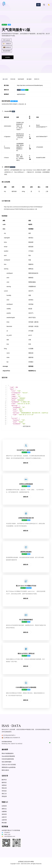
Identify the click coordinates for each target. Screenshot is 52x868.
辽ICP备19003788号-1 (9, 735)
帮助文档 (4, 788)
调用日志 (4, 809)
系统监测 (4, 796)
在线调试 (8, 57)
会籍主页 (4, 817)
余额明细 (4, 812)
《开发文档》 (22, 104)
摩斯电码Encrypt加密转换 (9, 767)
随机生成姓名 (5, 770)
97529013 (7, 833)
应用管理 (4, 806)
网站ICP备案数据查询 (8, 753)
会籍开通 (4, 820)
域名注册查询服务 (7, 762)
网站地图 (4, 823)
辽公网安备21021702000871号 (12, 738)
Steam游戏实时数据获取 (8, 756)
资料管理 (4, 814)
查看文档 (26, 463)
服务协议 (4, 783)
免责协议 (4, 785)
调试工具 (4, 794)
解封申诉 (4, 780)
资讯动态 (4, 791)
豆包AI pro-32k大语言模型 (9, 765)
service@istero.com (10, 836)
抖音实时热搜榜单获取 (8, 759)
